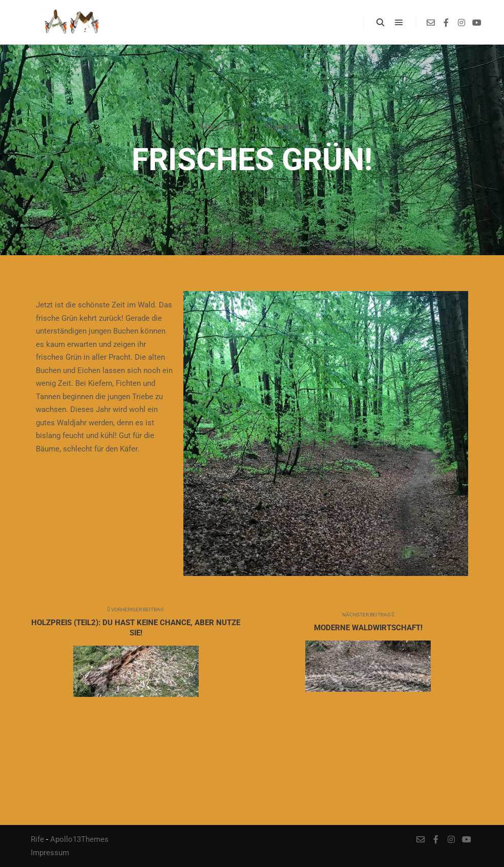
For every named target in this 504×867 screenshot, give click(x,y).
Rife (37, 839)
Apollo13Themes (79, 839)
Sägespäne (283, 126)
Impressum (50, 853)
